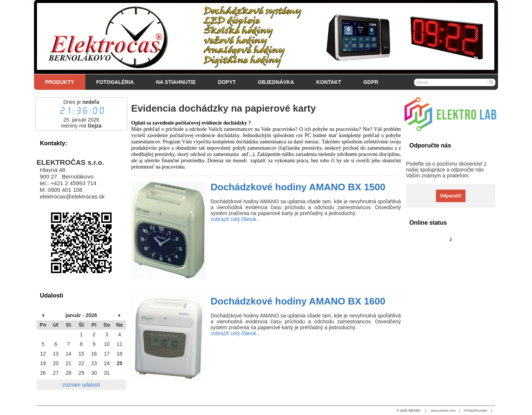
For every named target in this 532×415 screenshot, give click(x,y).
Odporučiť (451, 196)
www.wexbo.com (443, 411)
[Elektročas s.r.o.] (266, 37)
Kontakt (482, 411)
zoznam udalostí (81, 385)
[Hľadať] (491, 82)
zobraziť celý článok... (236, 219)
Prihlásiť (470, 411)
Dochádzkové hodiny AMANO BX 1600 (298, 301)
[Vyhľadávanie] (455, 82)
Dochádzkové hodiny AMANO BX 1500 (298, 187)
